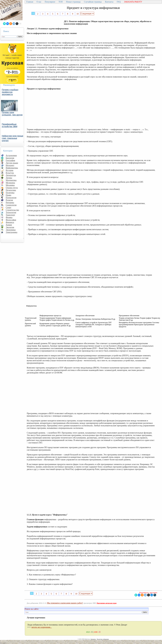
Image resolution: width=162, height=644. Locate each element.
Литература (11, 175)
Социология (11, 205)
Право (8, 195)
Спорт (8, 207)
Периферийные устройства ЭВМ (10, 125)
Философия (11, 220)
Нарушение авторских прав (107, 603)
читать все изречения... (42, 627)
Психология (11, 198)
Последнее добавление (103, 639)
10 (78, 14)
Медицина (10, 183)
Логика (9, 178)
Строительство (12, 210)
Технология (11, 212)
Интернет (10, 165)
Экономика (11, 230)
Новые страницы (73, 2)
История (10, 170)
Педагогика (11, 190)
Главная (30, 2)
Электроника (12, 232)
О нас (39, 2)
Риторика (10, 202)
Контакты (109, 2)
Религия (9, 200)
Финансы (10, 222)
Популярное (50, 2)
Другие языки (12, 163)
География (10, 160)
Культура (10, 173)
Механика (10, 185)
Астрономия (11, 155)
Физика (9, 217)
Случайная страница (93, 2)
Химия (9, 225)
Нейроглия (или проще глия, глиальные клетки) (13, 138)
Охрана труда (12, 188)
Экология (10, 227)
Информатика (12, 168)
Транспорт (10, 215)
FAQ (119, 2)
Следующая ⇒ (87, 13)
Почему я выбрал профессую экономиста (10, 92)
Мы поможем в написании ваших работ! (65, 603)
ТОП (61, 2)
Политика (10, 193)
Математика (11, 180)
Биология (10, 158)
